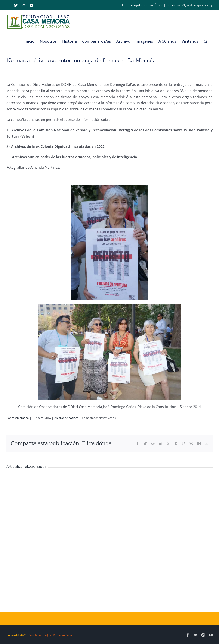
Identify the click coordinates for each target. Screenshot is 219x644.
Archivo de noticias (66, 418)
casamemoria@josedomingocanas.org (190, 5)
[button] (205, 41)
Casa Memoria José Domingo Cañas (51, 635)
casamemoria (20, 418)
